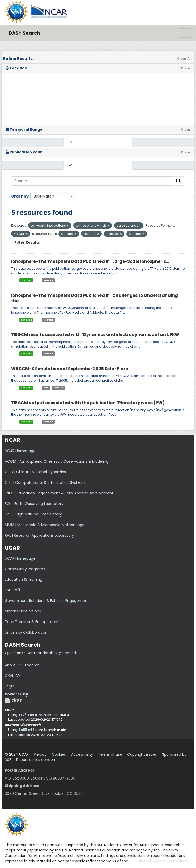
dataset (26, 280)
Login (10, 686)
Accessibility (82, 754)
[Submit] (178, 181)
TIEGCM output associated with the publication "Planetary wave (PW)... (89, 403)
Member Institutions (23, 611)
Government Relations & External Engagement (47, 601)
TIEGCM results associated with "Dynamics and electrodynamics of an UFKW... (97, 335)
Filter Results (27, 242)
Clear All (184, 58)
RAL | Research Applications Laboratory (39, 535)
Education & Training (24, 579)
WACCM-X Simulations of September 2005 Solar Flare (70, 369)
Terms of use (110, 754)
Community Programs (25, 569)
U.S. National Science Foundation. (159, 861)
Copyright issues (142, 754)
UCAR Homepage (20, 558)
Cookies (59, 754)
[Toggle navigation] (184, 33)
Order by (20, 196)
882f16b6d (28, 715)
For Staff (13, 590)
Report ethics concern (36, 760)
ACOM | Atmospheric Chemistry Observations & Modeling (57, 461)
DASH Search (24, 33)
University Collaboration (26, 632)
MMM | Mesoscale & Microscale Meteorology (45, 525)
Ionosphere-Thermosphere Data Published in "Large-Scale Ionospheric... (90, 261)
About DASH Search (22, 665)
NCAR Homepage (20, 451)
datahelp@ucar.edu (60, 653)
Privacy (40, 754)
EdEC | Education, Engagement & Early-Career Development (59, 493)
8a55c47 (26, 730)
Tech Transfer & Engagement (32, 622)
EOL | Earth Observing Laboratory (34, 504)
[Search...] (92, 181)
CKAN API (13, 676)
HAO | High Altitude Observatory (33, 514)
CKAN (14, 700)
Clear (186, 68)
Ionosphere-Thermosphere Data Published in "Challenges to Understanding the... (95, 298)
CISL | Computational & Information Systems (45, 482)
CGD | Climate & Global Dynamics (35, 472)
